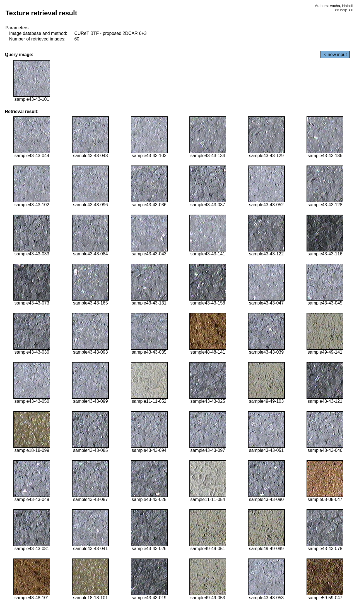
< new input (335, 55)
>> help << (344, 10)
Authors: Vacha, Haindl (334, 6)
